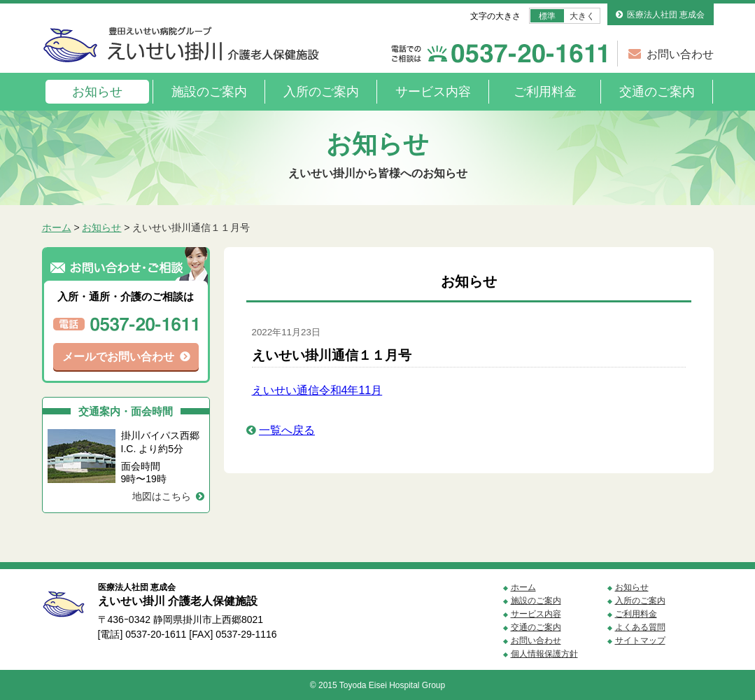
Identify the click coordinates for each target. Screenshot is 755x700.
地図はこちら (162, 496)
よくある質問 (640, 627)
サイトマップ (640, 640)
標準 (547, 16)
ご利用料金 (545, 92)
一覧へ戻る (287, 430)
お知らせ (97, 92)
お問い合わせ (680, 54)
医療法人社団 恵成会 (666, 15)
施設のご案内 (209, 92)
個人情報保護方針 (544, 654)
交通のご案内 (657, 92)
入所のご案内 (321, 92)
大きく (582, 16)
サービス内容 (433, 92)
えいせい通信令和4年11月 (317, 390)
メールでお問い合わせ (118, 357)
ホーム (57, 227)
